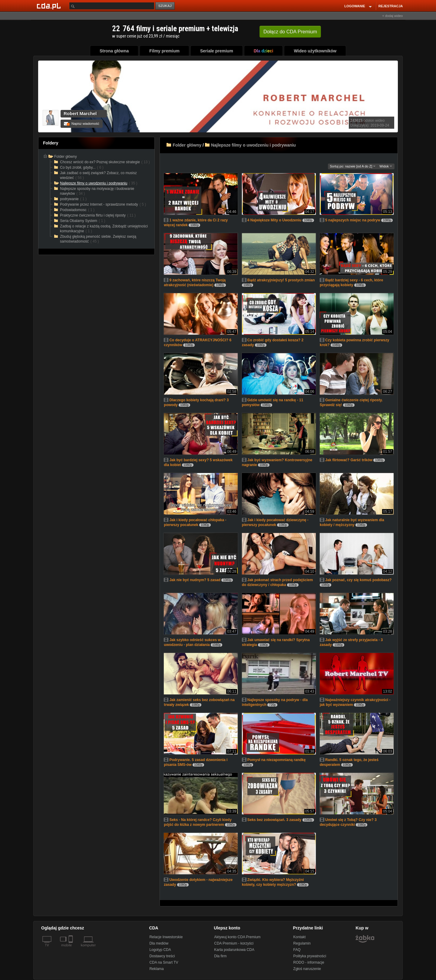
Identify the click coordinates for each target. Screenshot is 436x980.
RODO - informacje (309, 962)
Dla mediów (159, 943)
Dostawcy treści (162, 956)
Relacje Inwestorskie (166, 937)
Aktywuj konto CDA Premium (237, 937)
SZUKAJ (165, 6)
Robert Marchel (80, 113)
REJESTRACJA (391, 6)
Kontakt (300, 937)
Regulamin (302, 943)
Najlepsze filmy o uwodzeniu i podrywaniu (253, 145)
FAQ (297, 950)
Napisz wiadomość (82, 124)
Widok (386, 166)
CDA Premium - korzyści (234, 943)
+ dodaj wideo (392, 16)
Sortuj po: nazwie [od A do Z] (353, 166)
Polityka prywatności (310, 956)
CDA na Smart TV (164, 962)
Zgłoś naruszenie (307, 969)
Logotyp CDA (160, 950)
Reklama (156, 969)
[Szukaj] (112, 6)
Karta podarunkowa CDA (234, 950)
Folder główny (187, 145)
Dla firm (220, 956)
